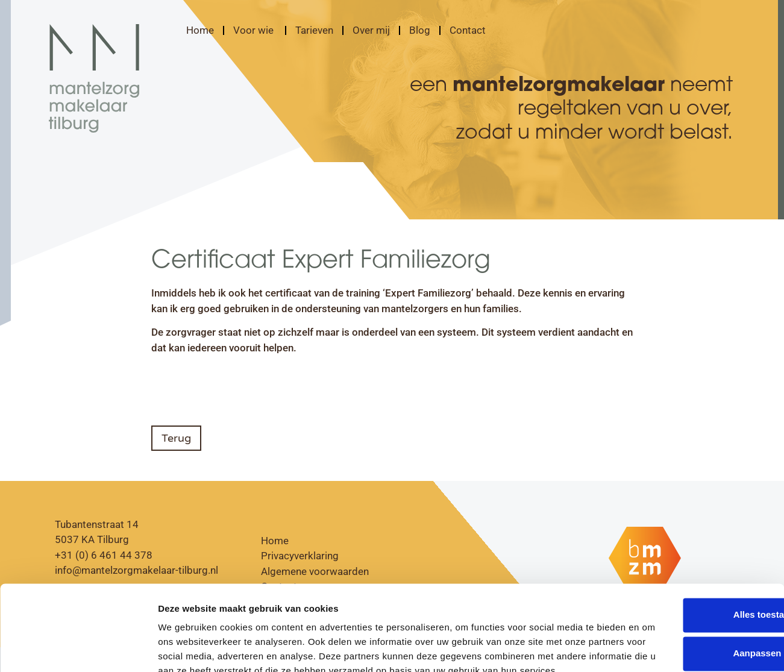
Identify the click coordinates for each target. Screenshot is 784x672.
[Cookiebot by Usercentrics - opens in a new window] (78, 648)
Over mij (371, 30)
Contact (468, 30)
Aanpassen (684, 583)
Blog (420, 30)
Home (200, 30)
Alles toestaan (683, 545)
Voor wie (255, 30)
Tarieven (314, 30)
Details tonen (187, 648)
